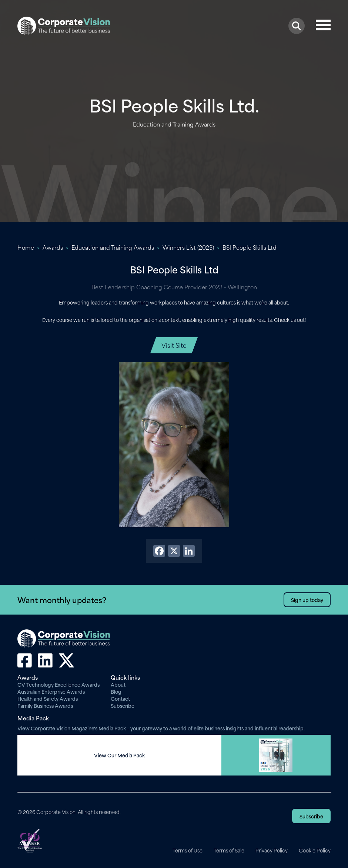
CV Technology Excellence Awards (58, 684)
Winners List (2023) (188, 247)
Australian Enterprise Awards (51, 691)
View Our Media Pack (119, 755)
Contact (120, 698)
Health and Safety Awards (48, 698)
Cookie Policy (315, 850)
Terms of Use (188, 850)
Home (26, 247)
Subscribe (123, 705)
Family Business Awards (45, 705)
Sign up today (307, 600)
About (118, 684)
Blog (116, 691)
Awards (53, 247)
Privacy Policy (272, 850)
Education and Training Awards (113, 247)
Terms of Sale (229, 850)
